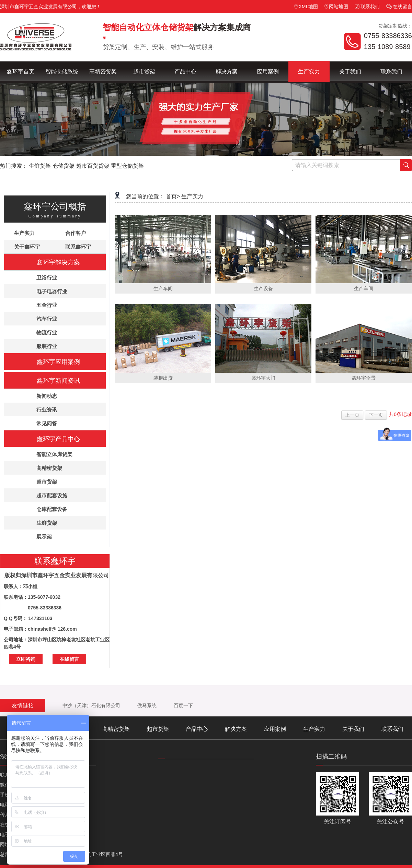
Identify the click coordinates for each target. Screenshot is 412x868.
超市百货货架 (93, 166)
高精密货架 (103, 72)
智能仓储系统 (62, 72)
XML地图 (306, 7)
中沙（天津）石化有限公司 (91, 705)
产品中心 (185, 72)
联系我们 (367, 7)
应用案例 (268, 72)
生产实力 (309, 72)
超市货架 (144, 72)
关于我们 (350, 72)
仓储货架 (64, 166)
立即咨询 (26, 659)
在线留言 (399, 7)
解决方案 (227, 72)
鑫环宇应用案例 (58, 362)
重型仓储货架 (127, 166)
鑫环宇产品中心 (58, 439)
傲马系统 (147, 705)
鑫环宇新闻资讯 (58, 381)
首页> (173, 196)
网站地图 (336, 7)
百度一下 (183, 705)
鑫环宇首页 (21, 72)
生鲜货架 (40, 166)
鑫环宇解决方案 (58, 262)
